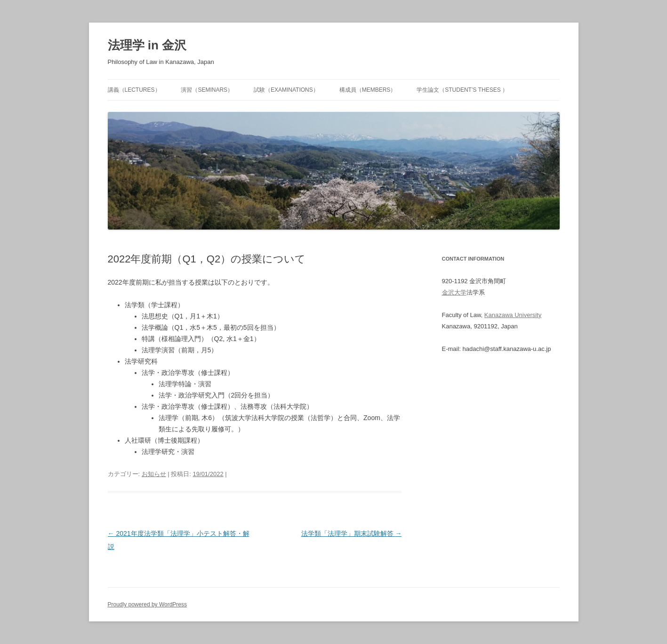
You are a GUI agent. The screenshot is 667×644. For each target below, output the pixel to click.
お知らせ (154, 474)
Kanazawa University (513, 315)
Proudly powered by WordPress (148, 604)
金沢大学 (454, 292)
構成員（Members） (368, 90)
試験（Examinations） (286, 90)
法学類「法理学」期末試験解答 (352, 533)
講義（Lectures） (134, 90)
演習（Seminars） (207, 90)
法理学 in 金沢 (147, 45)
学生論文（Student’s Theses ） (462, 90)
